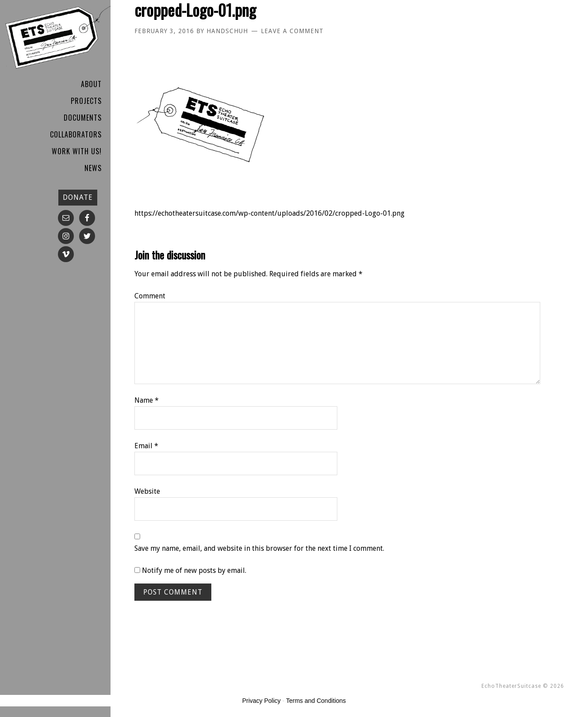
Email (146, 446)
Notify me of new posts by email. (194, 570)
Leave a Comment (292, 31)
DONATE (78, 197)
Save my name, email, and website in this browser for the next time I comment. (259, 548)
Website (147, 491)
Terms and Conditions (316, 701)
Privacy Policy (262, 701)
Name (147, 400)
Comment (150, 296)
